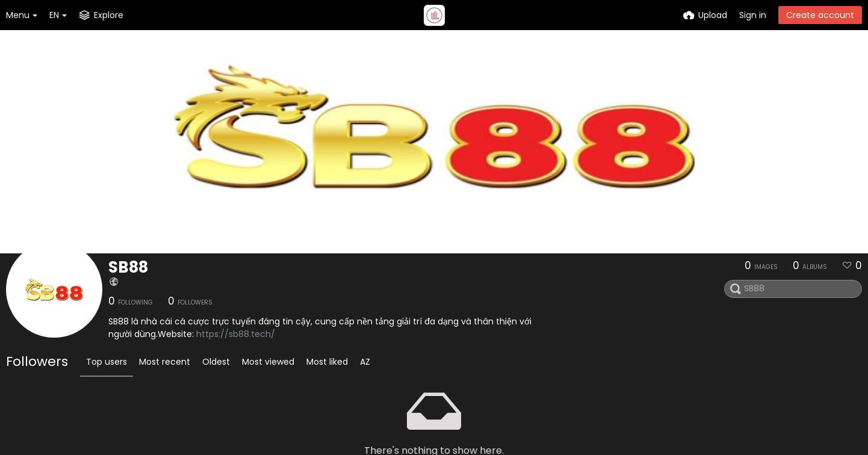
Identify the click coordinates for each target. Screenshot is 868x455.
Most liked (327, 362)
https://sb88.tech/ (236, 334)
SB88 (128, 267)
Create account (820, 15)
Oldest (216, 362)
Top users (107, 362)
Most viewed (268, 362)
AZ (365, 362)
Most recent (165, 362)
